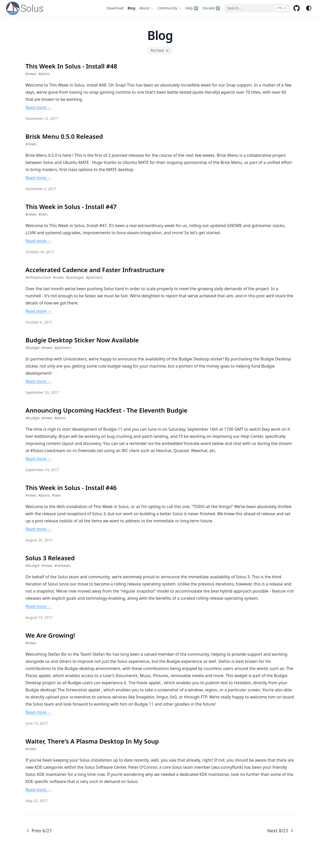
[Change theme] (309, 8)
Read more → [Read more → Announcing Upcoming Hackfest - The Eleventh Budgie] (38, 459)
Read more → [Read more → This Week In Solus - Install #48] (38, 107)
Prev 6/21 (39, 831)
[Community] (170, 8)
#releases (63, 565)
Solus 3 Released (50, 558)
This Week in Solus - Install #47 (71, 207)
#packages (75, 277)
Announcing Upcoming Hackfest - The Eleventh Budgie (106, 410)
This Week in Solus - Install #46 (71, 488)
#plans (44, 74)
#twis (43, 214)
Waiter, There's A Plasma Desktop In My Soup (92, 741)
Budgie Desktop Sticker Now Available (82, 340)
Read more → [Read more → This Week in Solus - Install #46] (38, 529)
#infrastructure (38, 277)
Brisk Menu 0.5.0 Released (64, 136)
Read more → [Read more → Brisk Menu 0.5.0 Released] (38, 178)
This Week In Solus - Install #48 (71, 66)
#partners (94, 277)
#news (31, 74)
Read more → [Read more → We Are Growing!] (38, 712)
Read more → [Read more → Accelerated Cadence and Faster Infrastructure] (38, 311)
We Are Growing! (50, 635)
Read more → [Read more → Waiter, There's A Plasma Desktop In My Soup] (38, 790)
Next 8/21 (281, 831)
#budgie (32, 348)
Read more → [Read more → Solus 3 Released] (38, 606)
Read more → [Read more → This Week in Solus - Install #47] (38, 241)
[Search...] (257, 8)
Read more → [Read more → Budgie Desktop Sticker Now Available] (38, 381)
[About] (146, 8)
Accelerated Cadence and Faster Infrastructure (95, 270)
